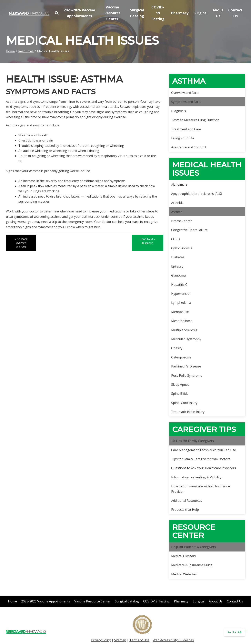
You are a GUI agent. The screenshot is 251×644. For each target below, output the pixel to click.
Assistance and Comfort (189, 147)
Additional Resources (187, 501)
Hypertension (181, 294)
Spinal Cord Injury (184, 403)
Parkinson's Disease (186, 366)
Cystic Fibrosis (182, 248)
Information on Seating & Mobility (196, 477)
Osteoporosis (181, 357)
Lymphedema (181, 303)
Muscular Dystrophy (186, 339)
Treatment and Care (186, 129)
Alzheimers (179, 184)
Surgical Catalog (137, 13)
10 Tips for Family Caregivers (193, 441)
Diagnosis (179, 111)
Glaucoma (178, 275)
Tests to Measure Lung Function (195, 120)
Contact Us (235, 13)
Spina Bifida (180, 394)
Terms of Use (139, 640)
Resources (26, 51)
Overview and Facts (185, 93)
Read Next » (148, 241)
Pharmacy (180, 13)
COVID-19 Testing (158, 13)
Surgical (201, 13)
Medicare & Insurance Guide (192, 565)
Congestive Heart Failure (189, 230)
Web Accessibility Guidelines (173, 640)
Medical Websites (184, 574)
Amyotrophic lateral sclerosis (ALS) (197, 194)
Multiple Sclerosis (184, 330)
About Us (218, 13)
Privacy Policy (101, 640)
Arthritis (177, 203)
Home (10, 51)
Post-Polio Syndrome (187, 376)
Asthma (177, 212)
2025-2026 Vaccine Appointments (79, 13)
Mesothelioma (182, 321)
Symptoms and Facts (186, 102)
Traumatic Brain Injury (188, 412)
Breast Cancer (182, 221)
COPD (176, 239)
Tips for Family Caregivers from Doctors (201, 459)
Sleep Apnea (180, 385)
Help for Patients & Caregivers (194, 547)
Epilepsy (177, 266)
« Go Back (21, 243)
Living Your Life (183, 138)
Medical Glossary (184, 556)
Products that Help (185, 510)
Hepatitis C (179, 285)
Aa (229, 632)
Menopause (180, 312)
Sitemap (120, 640)
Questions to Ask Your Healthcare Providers (204, 468)
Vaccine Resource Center (112, 13)
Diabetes (178, 257)
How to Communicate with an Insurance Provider (201, 489)
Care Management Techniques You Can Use (204, 450)
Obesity (177, 348)
